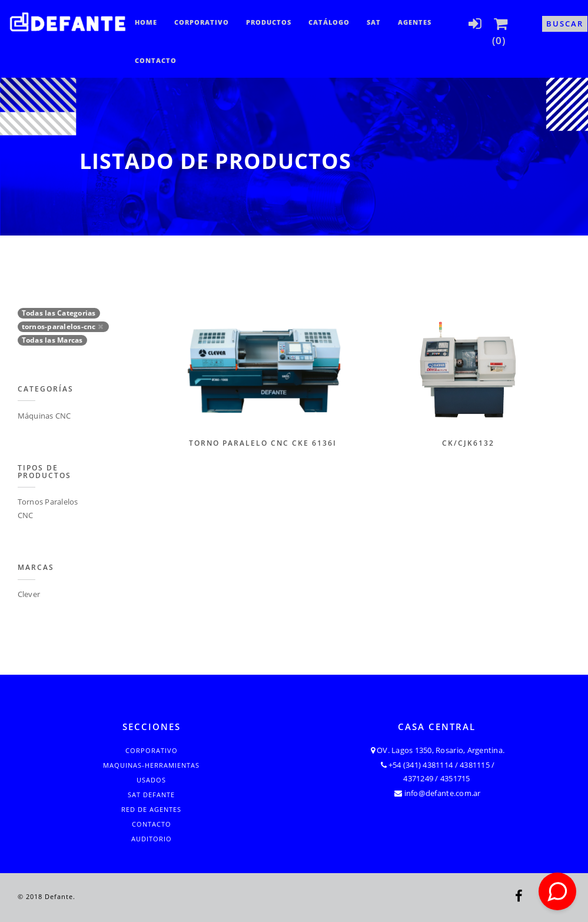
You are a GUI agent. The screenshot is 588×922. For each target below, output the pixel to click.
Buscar (565, 24)
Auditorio (152, 839)
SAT (374, 22)
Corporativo (202, 22)
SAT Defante (151, 795)
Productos (269, 22)
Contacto (156, 60)
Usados (151, 780)
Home (146, 22)
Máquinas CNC (44, 416)
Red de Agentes (151, 809)
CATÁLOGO (329, 22)
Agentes (415, 22)
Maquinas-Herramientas (151, 765)
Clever (29, 594)
